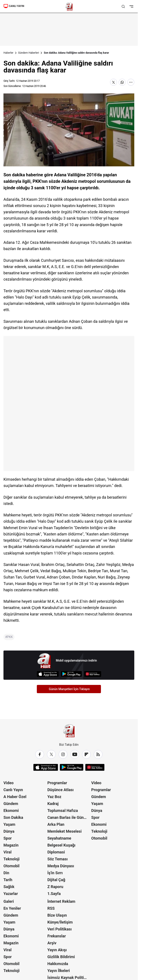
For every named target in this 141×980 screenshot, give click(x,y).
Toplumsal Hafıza (63, 811)
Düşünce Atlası (61, 790)
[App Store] (48, 674)
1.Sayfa (54, 894)
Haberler (8, 53)
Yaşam (9, 824)
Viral (7, 852)
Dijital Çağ (56, 880)
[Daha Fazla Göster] (131, 82)
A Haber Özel (15, 797)
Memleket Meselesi (65, 831)
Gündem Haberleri (29, 53)
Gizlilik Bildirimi (61, 957)
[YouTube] (75, 754)
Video (9, 783)
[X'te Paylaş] (113, 82)
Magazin (11, 845)
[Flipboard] (86, 754)
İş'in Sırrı (55, 873)
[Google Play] (71, 674)
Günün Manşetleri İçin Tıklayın (69, 689)
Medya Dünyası (61, 866)
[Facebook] (40, 754)
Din (6, 873)
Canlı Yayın (13, 790)
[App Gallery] (93, 674)
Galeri (9, 901)
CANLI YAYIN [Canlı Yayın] (14, 6)
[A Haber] (69, 6)
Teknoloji (11, 859)
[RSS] (98, 754)
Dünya (9, 831)
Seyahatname (59, 838)
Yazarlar (11, 894)
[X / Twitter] (51, 754)
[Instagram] (63, 754)
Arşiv (52, 943)
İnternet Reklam (61, 901)
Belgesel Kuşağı (62, 845)
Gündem (11, 804)
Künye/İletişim (60, 922)
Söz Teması (58, 859)
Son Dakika (13, 817)
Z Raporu (55, 887)
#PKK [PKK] (9, 637)
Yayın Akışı (57, 950)
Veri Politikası (60, 929)
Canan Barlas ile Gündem (69, 817)
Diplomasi (56, 852)
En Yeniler (12, 908)
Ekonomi (11, 811)
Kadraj (53, 804)
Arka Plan (56, 824)
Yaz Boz (54, 797)
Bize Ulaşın (57, 915)
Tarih (8, 880)
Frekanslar (57, 936)
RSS (51, 908)
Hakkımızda (58, 964)
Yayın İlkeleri (59, 971)
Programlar (57, 783)
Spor (8, 838)
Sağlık (9, 887)
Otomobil (11, 866)
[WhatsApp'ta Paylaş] (122, 82)
